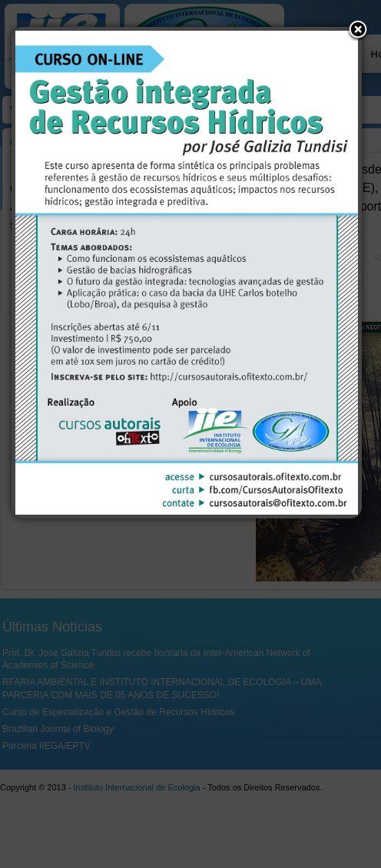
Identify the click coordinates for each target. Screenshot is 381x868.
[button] (358, 31)
